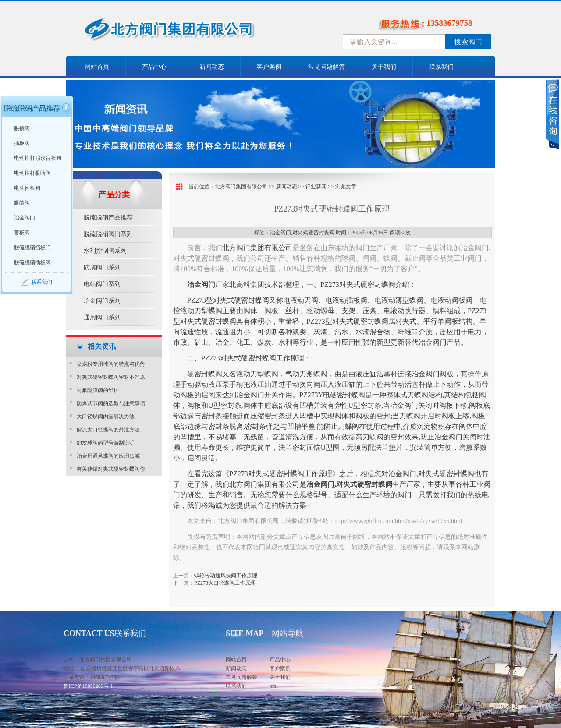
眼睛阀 (22, 203)
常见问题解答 (327, 67)
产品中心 (154, 67)
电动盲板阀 (27, 188)
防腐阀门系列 (102, 267)
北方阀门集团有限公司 (241, 187)
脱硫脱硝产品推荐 (108, 217)
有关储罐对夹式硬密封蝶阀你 (111, 469)
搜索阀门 (468, 42)
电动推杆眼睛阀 (32, 173)
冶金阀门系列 (102, 301)
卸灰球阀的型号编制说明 (106, 443)
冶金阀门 (25, 218)
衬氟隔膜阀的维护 (98, 390)
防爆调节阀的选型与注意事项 (111, 403)
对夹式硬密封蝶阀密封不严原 (111, 377)
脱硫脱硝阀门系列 (108, 234)
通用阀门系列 (102, 317)
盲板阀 (22, 233)
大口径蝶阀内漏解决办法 (106, 417)
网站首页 (97, 67)
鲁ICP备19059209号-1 (88, 686)
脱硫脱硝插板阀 (32, 262)
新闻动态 (212, 67)
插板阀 (22, 143)
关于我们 (384, 67)
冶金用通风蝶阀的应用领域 (108, 456)
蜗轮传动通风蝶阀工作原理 (226, 576)
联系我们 (441, 67)
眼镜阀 (22, 128)
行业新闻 (316, 187)
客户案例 (269, 67)
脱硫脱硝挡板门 (32, 247)
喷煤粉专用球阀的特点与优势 (111, 364)
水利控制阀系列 (105, 251)
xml (274, 686)
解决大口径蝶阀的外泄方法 (108, 430)
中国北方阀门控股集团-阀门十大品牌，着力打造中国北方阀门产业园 (193, 32)
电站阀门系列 (102, 284)
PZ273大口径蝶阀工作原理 (225, 583)
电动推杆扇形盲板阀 (38, 158)
